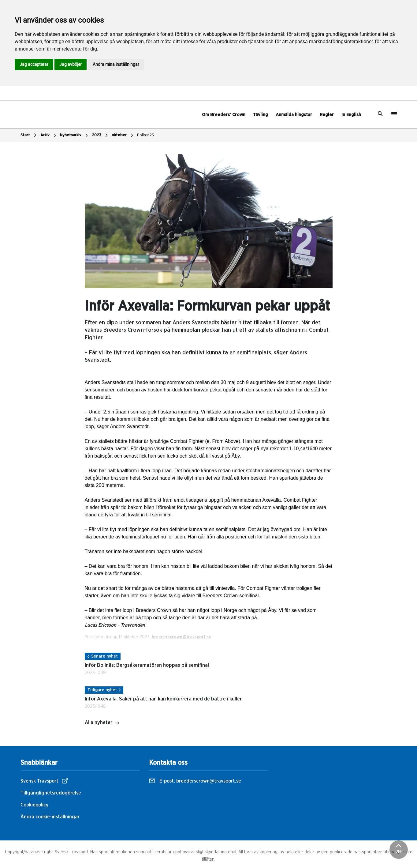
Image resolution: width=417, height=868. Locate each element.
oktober (123, 135)
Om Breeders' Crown (224, 115)
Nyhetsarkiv (75, 135)
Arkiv (49, 135)
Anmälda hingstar (294, 115)
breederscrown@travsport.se (181, 637)
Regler (327, 115)
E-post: (195, 781)
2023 (101, 135)
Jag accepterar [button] (34, 64)
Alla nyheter (102, 723)
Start (29, 135)
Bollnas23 (145, 135)
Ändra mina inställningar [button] (116, 64)
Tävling (261, 115)
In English (351, 115)
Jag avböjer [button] (71, 64)
